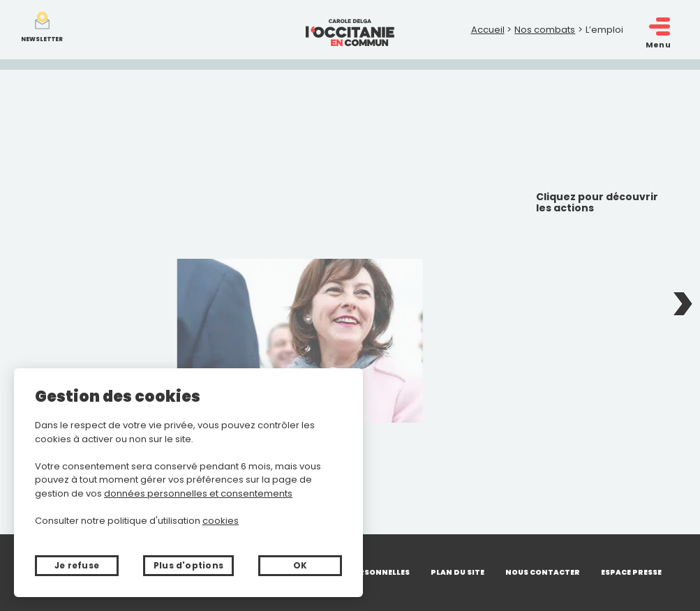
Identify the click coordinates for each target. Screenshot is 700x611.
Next (683, 305)
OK (300, 565)
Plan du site (457, 572)
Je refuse (77, 565)
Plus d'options (188, 565)
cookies (221, 521)
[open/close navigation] (660, 27)
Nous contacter (543, 572)
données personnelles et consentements (198, 493)
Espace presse (631, 572)
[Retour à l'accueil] (350, 30)
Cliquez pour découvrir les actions (597, 203)
